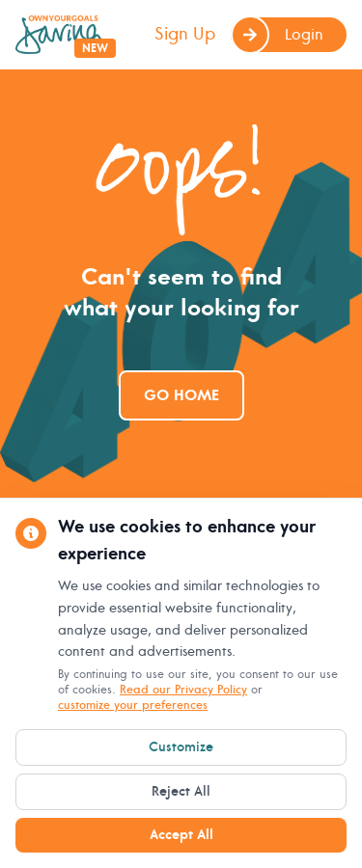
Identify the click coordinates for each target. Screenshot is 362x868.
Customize (181, 747)
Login (277, 35)
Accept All (181, 835)
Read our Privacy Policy (183, 690)
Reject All (181, 791)
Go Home (181, 395)
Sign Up (185, 34)
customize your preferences (133, 705)
